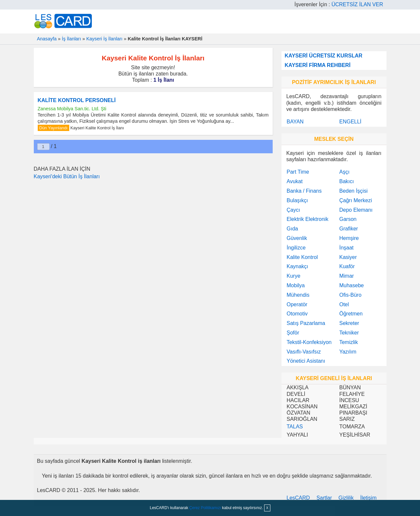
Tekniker (349, 333)
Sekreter (349, 323)
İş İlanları (72, 39)
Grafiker (349, 229)
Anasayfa (47, 39)
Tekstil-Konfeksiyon (309, 342)
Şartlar (324, 498)
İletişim (368, 498)
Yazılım (348, 352)
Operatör (297, 304)
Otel (344, 304)
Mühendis (298, 295)
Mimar (346, 276)
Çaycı (294, 210)
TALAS (295, 427)
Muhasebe (352, 285)
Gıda (293, 229)
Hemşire (349, 238)
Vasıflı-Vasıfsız (304, 352)
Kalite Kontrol (302, 257)
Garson (348, 219)
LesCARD (298, 498)
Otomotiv (297, 314)
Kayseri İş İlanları (104, 39)
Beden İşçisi (353, 191)
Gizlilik (346, 498)
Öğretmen (351, 314)
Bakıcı (346, 181)
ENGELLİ (350, 122)
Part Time (298, 172)
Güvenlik (297, 238)
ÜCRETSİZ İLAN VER (357, 4)
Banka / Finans (304, 191)
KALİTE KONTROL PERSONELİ (77, 100)
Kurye (294, 276)
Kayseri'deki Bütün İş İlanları (67, 176)
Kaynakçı (298, 266)
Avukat (295, 181)
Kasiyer (348, 257)
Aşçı (344, 172)
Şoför (293, 333)
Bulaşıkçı (297, 200)
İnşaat (346, 248)
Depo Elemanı (356, 210)
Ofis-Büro (350, 295)
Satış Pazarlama (306, 323)
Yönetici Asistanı (306, 361)
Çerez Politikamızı (205, 508)
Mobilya (296, 285)
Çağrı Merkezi (356, 200)
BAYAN (295, 122)
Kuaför (347, 266)
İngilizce (296, 248)
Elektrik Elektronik (308, 219)
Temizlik (349, 342)
